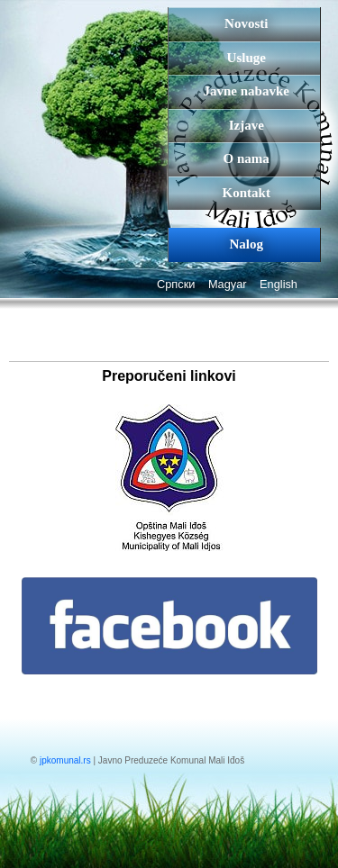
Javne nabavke (247, 91)
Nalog (247, 244)
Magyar (228, 284)
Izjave (247, 125)
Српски (176, 284)
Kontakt (247, 193)
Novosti (246, 23)
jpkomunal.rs (65, 760)
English (279, 284)
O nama (247, 158)
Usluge (247, 58)
